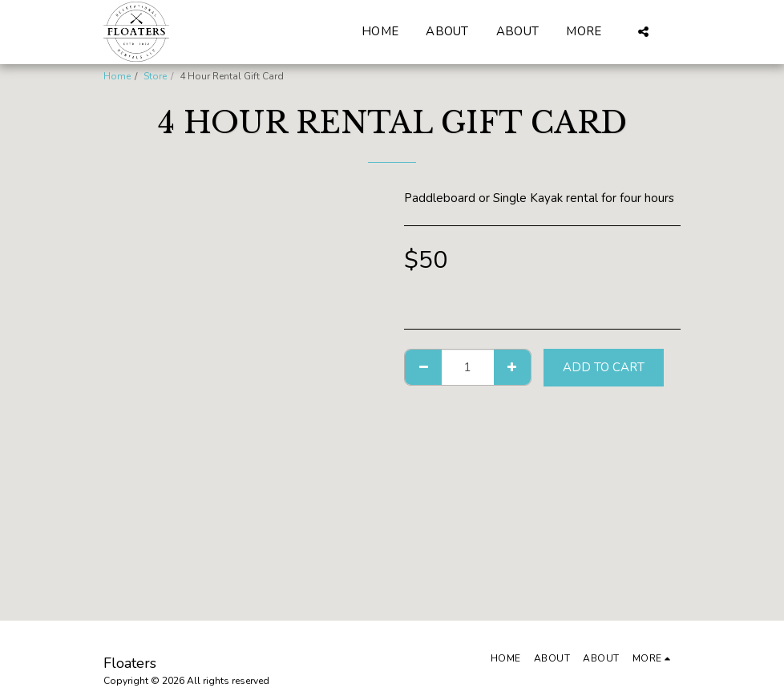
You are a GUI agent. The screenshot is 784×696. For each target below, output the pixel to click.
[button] (643, 32)
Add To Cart (604, 367)
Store (155, 76)
